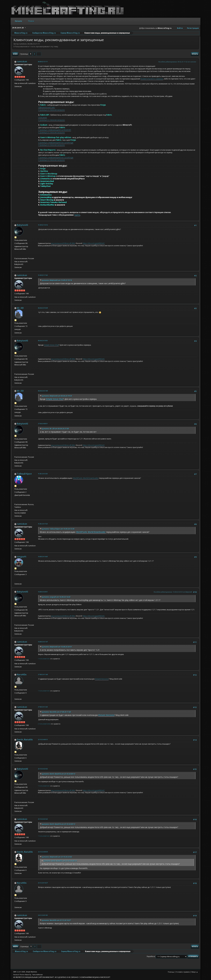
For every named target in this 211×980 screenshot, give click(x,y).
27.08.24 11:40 (43, 674)
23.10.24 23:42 (43, 819)
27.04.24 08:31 (43, 424)
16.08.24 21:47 (43, 642)
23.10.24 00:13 (43, 739)
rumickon (22, 62)
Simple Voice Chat (51, 345)
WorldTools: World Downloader (86, 478)
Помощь (171, 972)
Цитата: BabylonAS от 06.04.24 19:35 (57, 396)
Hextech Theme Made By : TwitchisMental (28, 975)
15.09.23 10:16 (43, 225)
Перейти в (151, 956)
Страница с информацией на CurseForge (56, 143)
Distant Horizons (102, 679)
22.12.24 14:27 (43, 883)
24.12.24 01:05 (43, 915)
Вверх (15, 946)
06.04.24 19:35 (43, 341)
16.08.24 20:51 (43, 592)
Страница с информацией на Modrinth (55, 130)
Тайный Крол (24, 474)
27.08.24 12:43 (43, 707)
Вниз (15, 54)
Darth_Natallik (25, 740)
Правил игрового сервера (152, 79)
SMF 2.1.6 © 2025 (19, 972)
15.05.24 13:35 (43, 474)
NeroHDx (22, 675)
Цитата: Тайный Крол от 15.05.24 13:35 (58, 529)
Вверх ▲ (195, 972)
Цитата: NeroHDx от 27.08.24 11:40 (56, 712)
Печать (195, 54)
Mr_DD (20, 308)
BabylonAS (22, 225)
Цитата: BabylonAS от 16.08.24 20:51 (57, 647)
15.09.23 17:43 (43, 275)
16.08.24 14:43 (43, 557)
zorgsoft (22, 557)
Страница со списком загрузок (52, 110)
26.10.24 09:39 (43, 852)
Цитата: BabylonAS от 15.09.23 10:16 (57, 280)
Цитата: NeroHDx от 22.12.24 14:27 (56, 920)
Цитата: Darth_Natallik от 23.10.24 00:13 (59, 774)
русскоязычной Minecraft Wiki (63, 243)
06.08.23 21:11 (43, 62)
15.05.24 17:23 (43, 524)
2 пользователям (44, 724)
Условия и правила (183, 972)
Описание (43, 117)
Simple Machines (31, 972)
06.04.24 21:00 (43, 391)
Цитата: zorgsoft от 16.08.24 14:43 (56, 597)
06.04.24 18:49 (43, 308)
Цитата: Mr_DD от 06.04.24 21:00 (55, 429)
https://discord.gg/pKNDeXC (94, 243)
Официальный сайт (47, 107)
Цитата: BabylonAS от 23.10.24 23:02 (57, 857)
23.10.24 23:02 (43, 769)
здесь (77, 215)
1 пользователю (44, 659)
